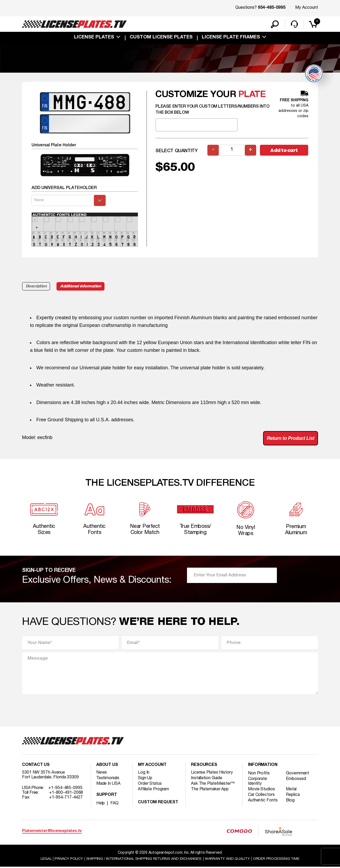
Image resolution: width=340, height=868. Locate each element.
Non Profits (259, 774)
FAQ (114, 804)
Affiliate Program (154, 790)
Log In (144, 773)
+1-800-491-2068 (66, 794)
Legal (46, 860)
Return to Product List (291, 439)
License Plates (94, 38)
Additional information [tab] (81, 287)
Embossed (296, 780)
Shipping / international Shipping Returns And (144, 860)
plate (252, 95)
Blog (291, 801)
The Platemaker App (210, 790)
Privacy (69, 860)
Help (101, 804)
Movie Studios (261, 790)
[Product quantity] (232, 150)
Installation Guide (207, 779)
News (102, 773)
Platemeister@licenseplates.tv (52, 832)
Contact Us (36, 766)
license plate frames (231, 38)
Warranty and (228, 860)
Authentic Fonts (263, 801)
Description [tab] (36, 287)
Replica (293, 796)
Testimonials (108, 779)
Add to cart (284, 150)
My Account (307, 8)
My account (152, 766)
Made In (108, 784)
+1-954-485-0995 (65, 789)
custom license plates (161, 38)
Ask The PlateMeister (213, 784)
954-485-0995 (272, 8)
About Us (107, 766)
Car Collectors (261, 796)
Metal (292, 790)
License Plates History (212, 773)
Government (298, 774)
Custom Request (158, 803)
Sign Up (145, 779)
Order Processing (276, 860)
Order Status (150, 784)
